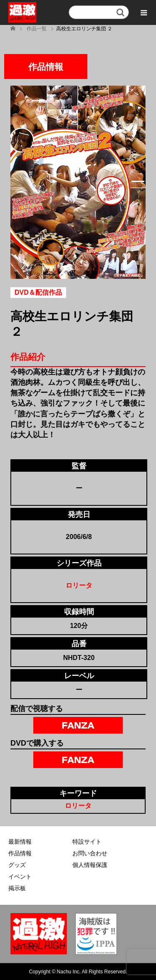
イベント (20, 877)
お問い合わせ (90, 853)
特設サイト (87, 842)
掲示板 (17, 888)
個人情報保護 (90, 865)
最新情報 (20, 842)
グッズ (17, 865)
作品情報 (20, 853)
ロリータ (79, 585)
